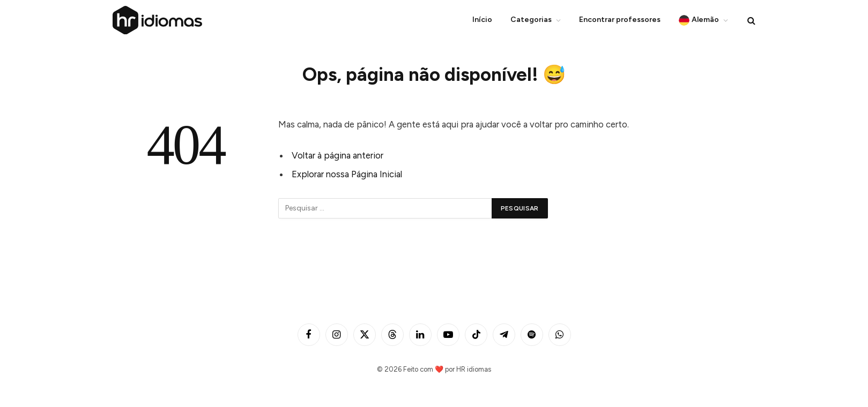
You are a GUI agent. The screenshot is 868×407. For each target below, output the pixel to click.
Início (482, 20)
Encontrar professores (620, 20)
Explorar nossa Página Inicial (347, 174)
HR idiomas (474, 369)
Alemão (699, 20)
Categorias (531, 20)
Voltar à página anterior (337, 155)
